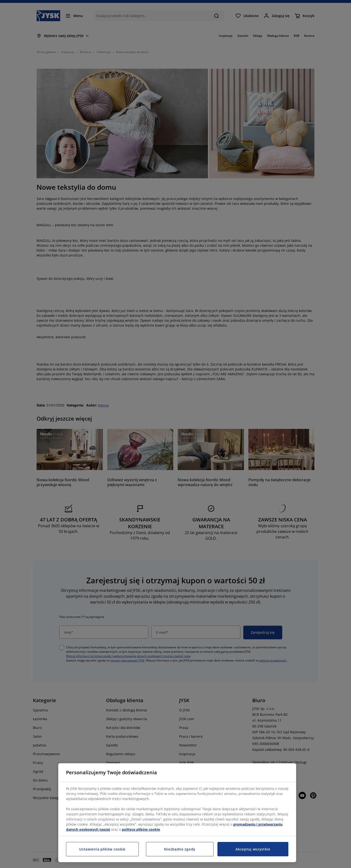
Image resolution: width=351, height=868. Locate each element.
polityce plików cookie (141, 829)
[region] (177, 813)
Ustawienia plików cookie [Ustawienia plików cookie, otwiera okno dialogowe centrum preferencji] (102, 849)
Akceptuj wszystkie (253, 849)
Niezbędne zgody (180, 849)
